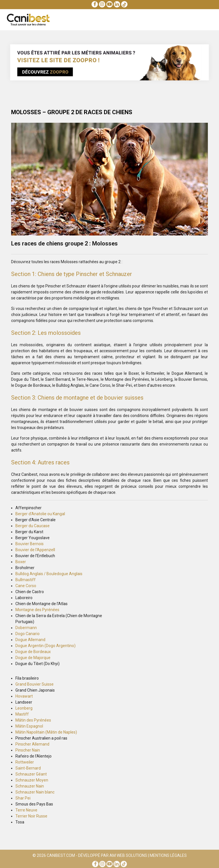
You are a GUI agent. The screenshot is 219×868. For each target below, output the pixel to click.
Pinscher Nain (28, 750)
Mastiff (22, 714)
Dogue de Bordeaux (33, 652)
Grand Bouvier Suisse (35, 684)
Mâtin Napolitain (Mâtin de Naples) (46, 732)
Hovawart (24, 696)
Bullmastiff (26, 580)
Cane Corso (26, 586)
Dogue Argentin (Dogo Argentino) (45, 646)
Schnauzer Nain (30, 786)
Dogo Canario (28, 634)
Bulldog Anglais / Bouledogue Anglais (49, 574)
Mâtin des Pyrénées (33, 720)
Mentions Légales (168, 857)
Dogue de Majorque (33, 658)
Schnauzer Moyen (32, 780)
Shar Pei (23, 798)
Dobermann (26, 628)
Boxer (21, 562)
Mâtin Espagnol (29, 726)
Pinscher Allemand (32, 744)
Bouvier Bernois (30, 544)
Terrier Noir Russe (31, 816)
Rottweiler (25, 762)
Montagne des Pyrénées (37, 610)
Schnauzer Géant (31, 774)
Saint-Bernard (28, 768)
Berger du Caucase (33, 526)
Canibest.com (61, 857)
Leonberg (24, 708)
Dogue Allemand (30, 640)
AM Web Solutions (128, 857)
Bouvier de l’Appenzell (35, 550)
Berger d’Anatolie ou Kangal (40, 514)
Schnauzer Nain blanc (35, 792)
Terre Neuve (26, 810)
